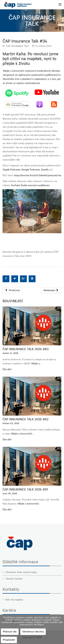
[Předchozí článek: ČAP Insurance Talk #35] (12, 290)
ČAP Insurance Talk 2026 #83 (26, 349)
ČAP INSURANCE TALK (17, 46)
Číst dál (7, 369)
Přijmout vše (10, 632)
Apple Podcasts (12, 170)
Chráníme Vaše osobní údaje (21, 572)
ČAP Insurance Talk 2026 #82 (26, 419)
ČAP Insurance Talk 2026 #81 (25, 489)
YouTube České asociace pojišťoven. (31, 185)
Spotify (45, 170)
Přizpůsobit (9, 640)
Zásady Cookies (14, 579)
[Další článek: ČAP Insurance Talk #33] (51, 290)
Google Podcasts (31, 170)
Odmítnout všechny (33, 632)
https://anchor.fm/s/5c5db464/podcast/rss (38, 175)
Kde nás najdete (14, 600)
